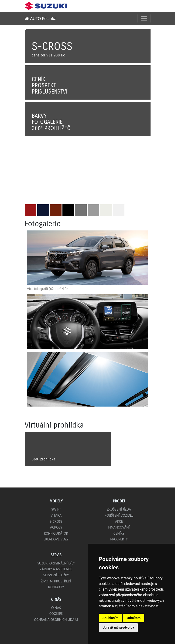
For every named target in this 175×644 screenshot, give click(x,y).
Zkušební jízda (119, 509)
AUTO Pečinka (41, 18)
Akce (119, 521)
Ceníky (119, 533)
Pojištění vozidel (119, 515)
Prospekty (119, 539)
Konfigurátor (56, 533)
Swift (56, 509)
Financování (119, 527)
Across (56, 527)
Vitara (56, 515)
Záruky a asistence (56, 569)
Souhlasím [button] (110, 618)
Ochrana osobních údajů (56, 620)
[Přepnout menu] (144, 18)
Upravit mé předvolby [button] (118, 627)
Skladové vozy (56, 539)
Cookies (56, 614)
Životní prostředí (56, 581)
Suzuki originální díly (56, 563)
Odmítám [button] (134, 618)
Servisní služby (56, 575)
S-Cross (56, 521)
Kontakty (56, 587)
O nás (56, 608)
